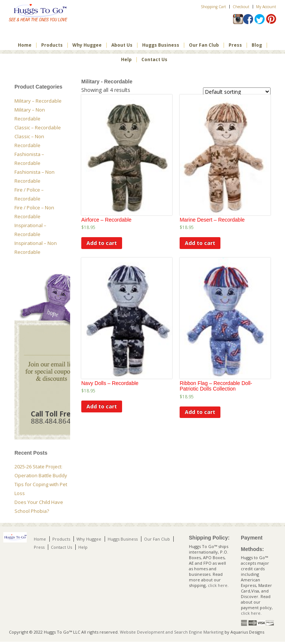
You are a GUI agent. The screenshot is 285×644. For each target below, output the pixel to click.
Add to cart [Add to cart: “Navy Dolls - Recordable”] (102, 406)
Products (52, 45)
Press (235, 45)
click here (218, 585)
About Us (122, 45)
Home (25, 45)
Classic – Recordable (38, 127)
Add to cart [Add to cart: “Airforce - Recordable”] (102, 243)
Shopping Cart (213, 7)
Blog (257, 45)
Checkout (241, 7)
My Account (266, 7)
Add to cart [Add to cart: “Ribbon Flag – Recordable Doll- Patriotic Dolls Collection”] (200, 412)
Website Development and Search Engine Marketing (172, 632)
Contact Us (154, 60)
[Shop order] (237, 92)
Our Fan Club (204, 45)
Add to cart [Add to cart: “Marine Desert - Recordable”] (200, 243)
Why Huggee (87, 45)
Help (126, 60)
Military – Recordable (38, 101)
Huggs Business (161, 45)
